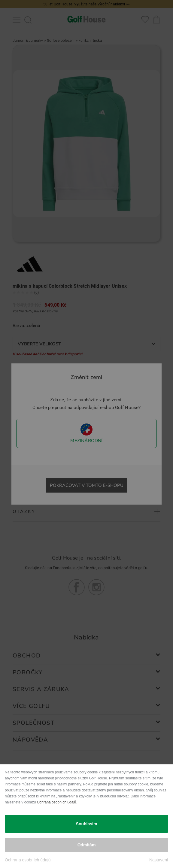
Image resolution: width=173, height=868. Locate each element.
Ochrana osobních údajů (57, 802)
